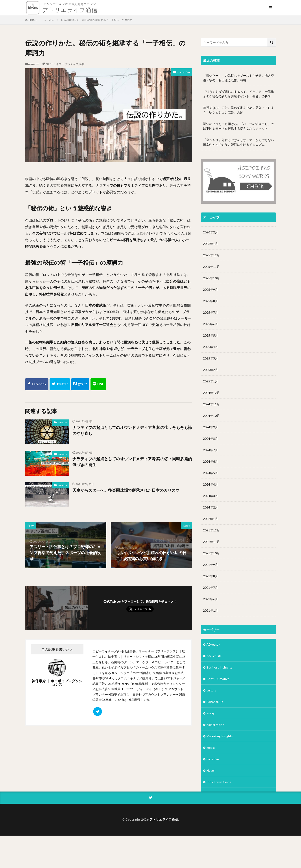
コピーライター (55, 64)
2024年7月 (211, 450)
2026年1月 (211, 244)
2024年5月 (211, 473)
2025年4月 (211, 347)
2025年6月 (211, 324)
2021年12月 (211, 530)
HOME (33, 20)
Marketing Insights (220, 736)
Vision (211, 805)
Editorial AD (215, 702)
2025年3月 (211, 358)
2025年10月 (211, 278)
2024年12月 (211, 393)
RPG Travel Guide (219, 782)
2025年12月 (211, 255)
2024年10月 (211, 416)
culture (211, 690)
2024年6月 (211, 461)
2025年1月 (211, 381)
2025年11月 (211, 267)
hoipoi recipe (215, 725)
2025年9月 (211, 290)
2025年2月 (211, 370)
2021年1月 (211, 610)
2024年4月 (211, 484)
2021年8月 (211, 576)
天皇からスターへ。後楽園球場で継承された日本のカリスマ (126, 490)
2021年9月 (211, 565)
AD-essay (213, 644)
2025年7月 (211, 312)
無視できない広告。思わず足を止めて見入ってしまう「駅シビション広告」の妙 (238, 110)
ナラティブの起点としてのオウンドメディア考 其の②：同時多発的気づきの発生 (132, 462)
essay (211, 713)
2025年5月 (211, 335)
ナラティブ (72, 64)
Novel (211, 770)
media (211, 748)
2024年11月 (211, 404)
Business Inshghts (219, 667)
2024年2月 (211, 507)
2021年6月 (211, 599)
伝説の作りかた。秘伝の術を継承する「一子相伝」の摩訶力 (97, 20)
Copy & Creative (218, 679)
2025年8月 (211, 301)
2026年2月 (211, 232)
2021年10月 (211, 553)
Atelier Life (214, 656)
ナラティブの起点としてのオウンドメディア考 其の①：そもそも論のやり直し (132, 430)
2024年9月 (211, 427)
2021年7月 (211, 588)
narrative (49, 20)
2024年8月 (211, 439)
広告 (82, 64)
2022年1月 (211, 519)
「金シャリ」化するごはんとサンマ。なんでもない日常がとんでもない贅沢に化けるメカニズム (238, 142)
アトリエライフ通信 (164, 852)
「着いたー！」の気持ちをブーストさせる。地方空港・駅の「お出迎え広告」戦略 (238, 78)
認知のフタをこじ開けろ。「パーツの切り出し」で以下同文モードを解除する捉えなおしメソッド (238, 126)
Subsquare (214, 793)
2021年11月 (211, 542)
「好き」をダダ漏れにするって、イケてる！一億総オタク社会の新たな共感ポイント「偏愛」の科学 (238, 94)
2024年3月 (211, 496)
